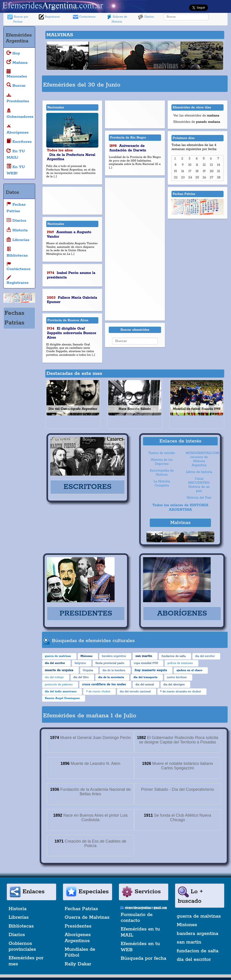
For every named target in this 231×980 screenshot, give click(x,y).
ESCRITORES (88, 487)
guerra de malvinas (199, 916)
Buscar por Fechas (18, 19)
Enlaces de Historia (117, 19)
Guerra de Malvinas (87, 917)
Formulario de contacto (137, 918)
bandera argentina (198, 934)
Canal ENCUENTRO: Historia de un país (199, 485)
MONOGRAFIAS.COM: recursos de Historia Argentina (200, 459)
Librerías (19, 917)
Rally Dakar (78, 964)
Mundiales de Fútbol (80, 952)
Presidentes (78, 926)
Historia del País (199, 498)
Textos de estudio (162, 453)
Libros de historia (199, 472)
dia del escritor (194, 959)
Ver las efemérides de (196, 116)
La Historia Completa (162, 483)
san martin (189, 942)
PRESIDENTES (86, 614)
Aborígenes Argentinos (78, 938)
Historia (18, 909)
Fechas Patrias (81, 909)
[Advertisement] (174, 83)
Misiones (187, 925)
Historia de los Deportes (162, 462)
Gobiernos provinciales (22, 946)
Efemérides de (197, 122)
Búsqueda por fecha (143, 958)
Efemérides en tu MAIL (140, 932)
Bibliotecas (21, 926)
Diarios (146, 17)
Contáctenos (84, 17)
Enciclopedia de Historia (162, 473)
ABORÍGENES (182, 614)
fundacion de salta (198, 951)
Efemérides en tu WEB (140, 947)
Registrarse (49, 17)
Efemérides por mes (26, 961)
